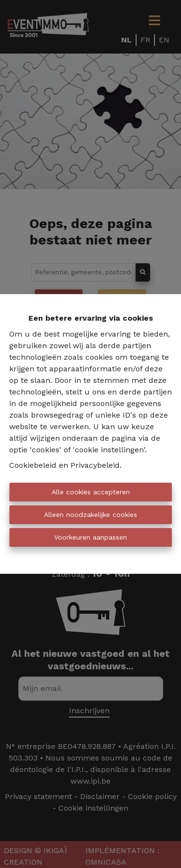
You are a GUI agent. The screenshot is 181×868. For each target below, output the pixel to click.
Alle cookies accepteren (91, 492)
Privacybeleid (95, 465)
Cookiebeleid (33, 465)
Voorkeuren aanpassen (90, 537)
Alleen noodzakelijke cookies (90, 515)
